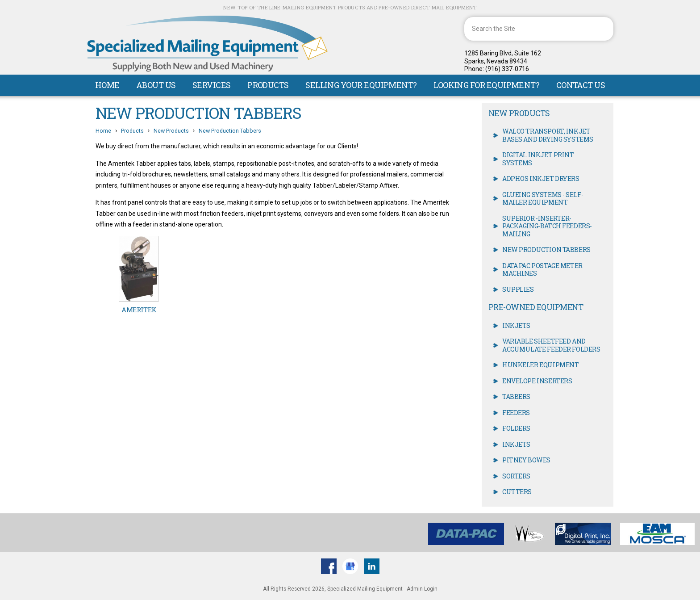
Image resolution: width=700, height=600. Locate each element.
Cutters (517, 492)
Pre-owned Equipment (536, 307)
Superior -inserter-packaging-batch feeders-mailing (547, 226)
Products (268, 85)
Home (107, 85)
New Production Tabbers (230, 131)
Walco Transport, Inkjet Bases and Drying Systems (548, 135)
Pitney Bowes (526, 460)
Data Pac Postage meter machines (542, 270)
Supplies (518, 289)
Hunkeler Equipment (540, 365)
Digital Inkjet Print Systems (538, 159)
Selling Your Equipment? (361, 85)
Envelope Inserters (537, 381)
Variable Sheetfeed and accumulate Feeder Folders (551, 345)
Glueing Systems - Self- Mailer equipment (543, 199)
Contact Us (581, 85)
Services (212, 85)
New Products (171, 131)
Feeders (516, 413)
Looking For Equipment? (486, 85)
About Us (156, 85)
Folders (516, 428)
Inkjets (516, 325)
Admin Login (422, 589)
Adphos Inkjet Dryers (541, 178)
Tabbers (516, 397)
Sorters (516, 476)
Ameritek (139, 310)
